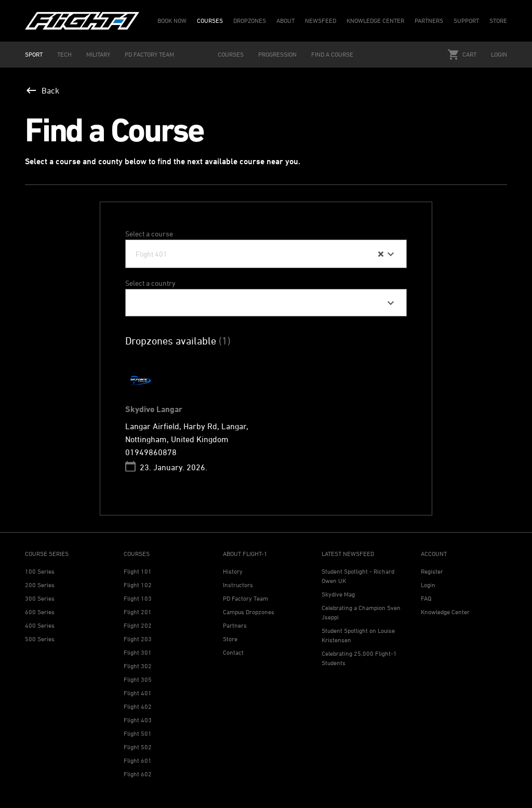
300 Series (40, 598)
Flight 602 (138, 774)
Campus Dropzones (249, 612)
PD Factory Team (245, 598)
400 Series (40, 625)
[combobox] (266, 254)
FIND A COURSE (332, 54)
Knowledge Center (445, 612)
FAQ (426, 598)
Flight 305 (138, 679)
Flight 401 (138, 693)
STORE (498, 21)
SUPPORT (466, 21)
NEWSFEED (321, 21)
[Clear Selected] (381, 254)
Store (230, 639)
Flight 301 (138, 652)
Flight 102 (138, 585)
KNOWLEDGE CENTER (375, 21)
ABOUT (285, 21)
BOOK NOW (172, 21)
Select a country (150, 283)
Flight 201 (138, 612)
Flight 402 (138, 706)
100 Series (40, 571)
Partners (235, 625)
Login (499, 54)
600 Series (40, 612)
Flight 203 (138, 639)
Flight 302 (138, 666)
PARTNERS (429, 21)
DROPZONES (250, 21)
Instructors (238, 585)
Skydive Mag (338, 594)
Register (432, 571)
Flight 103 (138, 598)
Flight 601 (138, 760)
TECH (64, 54)
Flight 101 (138, 571)
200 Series (40, 585)
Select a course (149, 234)
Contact (233, 652)
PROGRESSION (277, 54)
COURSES (210, 21)
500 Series (40, 639)
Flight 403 (138, 720)
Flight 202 (138, 625)
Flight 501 (138, 733)
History (233, 571)
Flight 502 (138, 747)
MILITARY (98, 54)
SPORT (34, 54)
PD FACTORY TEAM (149, 54)
